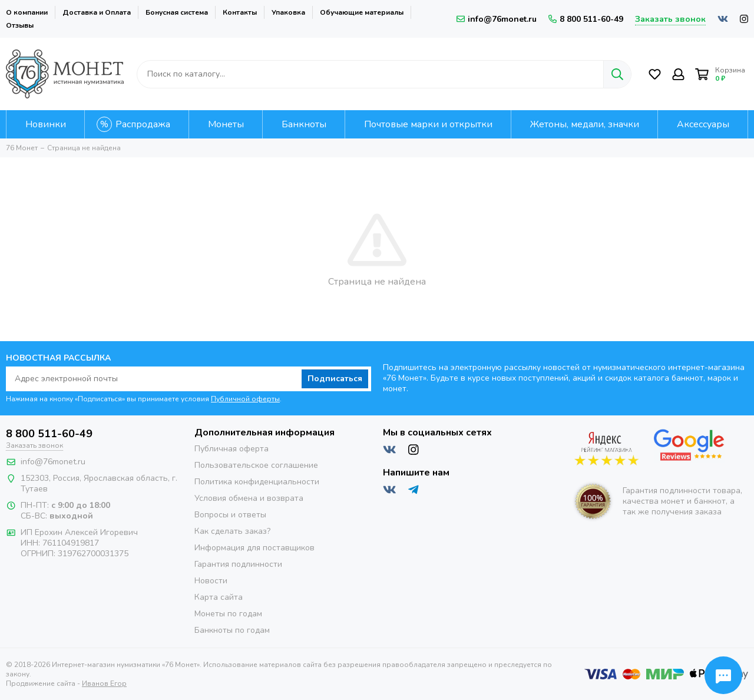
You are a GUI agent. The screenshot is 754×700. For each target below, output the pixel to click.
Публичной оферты (245, 399)
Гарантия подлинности (238, 564)
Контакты (240, 12)
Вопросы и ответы (230, 515)
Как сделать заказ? (232, 531)
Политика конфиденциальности (257, 482)
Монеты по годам (228, 614)
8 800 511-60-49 (586, 19)
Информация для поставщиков (254, 548)
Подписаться (335, 379)
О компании (27, 12)
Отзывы (20, 25)
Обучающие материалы (362, 12)
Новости (211, 581)
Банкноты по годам (232, 630)
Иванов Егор (104, 684)
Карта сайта (219, 597)
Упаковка (288, 12)
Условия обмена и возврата (249, 498)
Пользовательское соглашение (256, 465)
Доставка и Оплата (97, 12)
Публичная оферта (232, 449)
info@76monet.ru (497, 19)
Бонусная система (177, 12)
